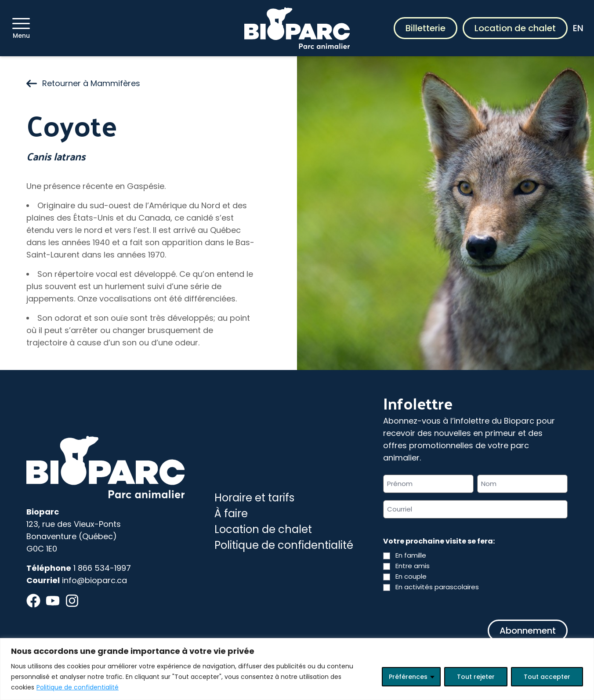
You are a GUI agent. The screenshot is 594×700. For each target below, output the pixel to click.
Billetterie (426, 28)
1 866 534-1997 (102, 568)
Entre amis (413, 566)
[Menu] (21, 24)
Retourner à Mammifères (83, 83)
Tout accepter (547, 677)
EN (578, 28)
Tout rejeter (476, 677)
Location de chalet (515, 28)
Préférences (408, 677)
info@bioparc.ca (94, 580)
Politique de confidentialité (78, 687)
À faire (231, 513)
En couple (411, 576)
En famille (411, 555)
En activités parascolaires (437, 587)
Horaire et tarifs (254, 498)
